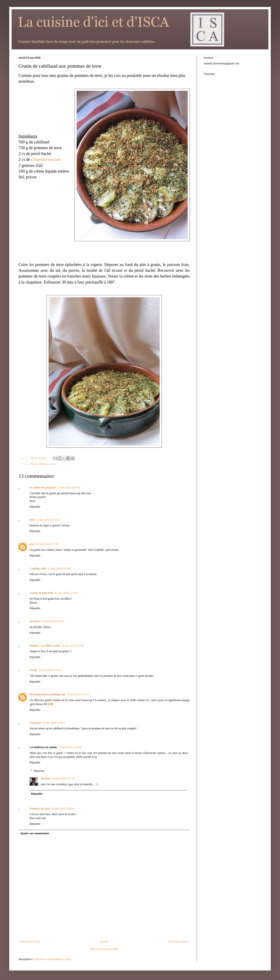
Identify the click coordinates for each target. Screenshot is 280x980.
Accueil (104, 942)
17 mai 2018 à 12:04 (70, 747)
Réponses (39, 771)
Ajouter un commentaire (34, 833)
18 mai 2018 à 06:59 (63, 809)
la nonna (35, 621)
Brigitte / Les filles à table (45, 646)
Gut (32, 544)
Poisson (34, 464)
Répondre (35, 507)
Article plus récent (30, 942)
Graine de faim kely (41, 593)
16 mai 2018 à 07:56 (50, 670)
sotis (32, 520)
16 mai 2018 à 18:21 (54, 723)
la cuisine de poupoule (43, 487)
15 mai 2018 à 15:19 (47, 544)
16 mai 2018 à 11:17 (78, 694)
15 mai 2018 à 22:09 (66, 593)
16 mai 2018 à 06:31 (53, 621)
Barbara (46, 778)
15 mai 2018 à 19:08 (59, 569)
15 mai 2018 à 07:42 (69, 487)
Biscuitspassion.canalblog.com (48, 694)
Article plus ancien (178, 942)
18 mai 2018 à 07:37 (64, 778)
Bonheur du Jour (40, 809)
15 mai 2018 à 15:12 (48, 520)
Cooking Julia (38, 569)
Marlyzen (35, 723)
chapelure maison (46, 159)
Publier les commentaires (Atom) (53, 959)
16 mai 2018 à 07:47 (73, 646)
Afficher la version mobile (104, 949)
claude (33, 670)
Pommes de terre (48, 464)
